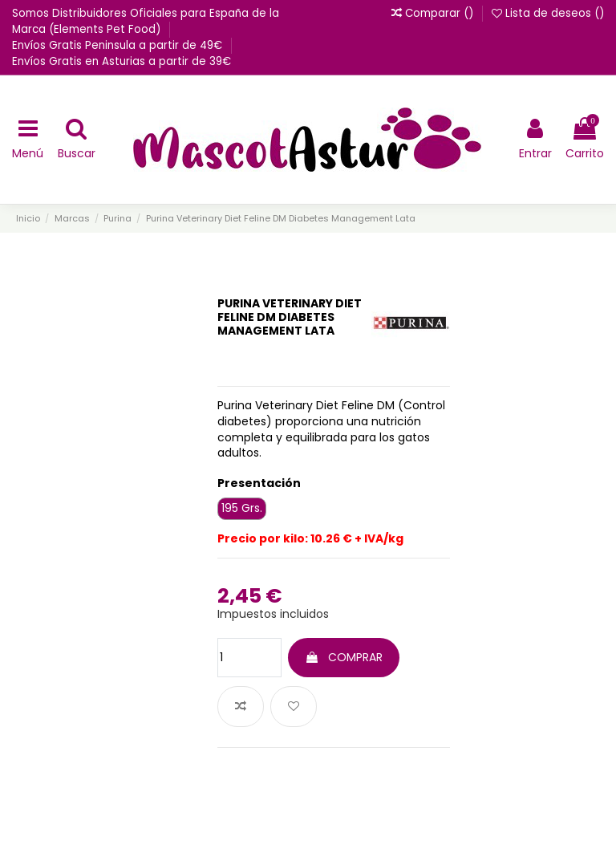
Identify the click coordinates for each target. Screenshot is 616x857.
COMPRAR (344, 657)
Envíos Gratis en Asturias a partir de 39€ (122, 61)
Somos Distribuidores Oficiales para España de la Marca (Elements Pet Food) (146, 21)
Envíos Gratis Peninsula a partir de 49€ (119, 45)
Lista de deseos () (548, 13)
